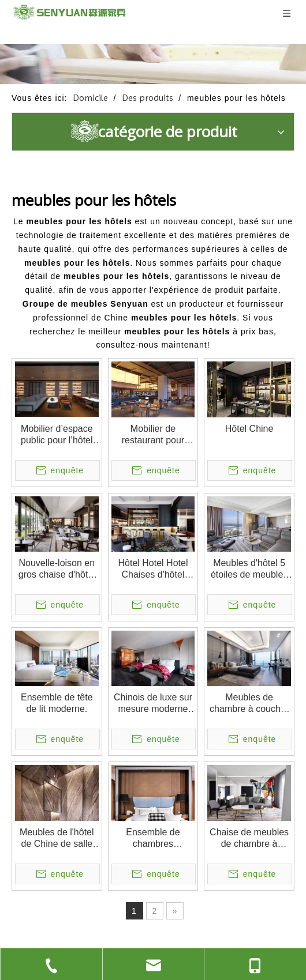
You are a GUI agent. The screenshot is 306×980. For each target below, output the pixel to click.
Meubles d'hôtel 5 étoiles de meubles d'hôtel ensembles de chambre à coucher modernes (249, 569)
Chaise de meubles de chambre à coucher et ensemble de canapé (249, 838)
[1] (153, 64)
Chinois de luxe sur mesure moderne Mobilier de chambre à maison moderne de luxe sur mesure (153, 704)
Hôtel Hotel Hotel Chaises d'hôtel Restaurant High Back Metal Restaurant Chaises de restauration (153, 569)
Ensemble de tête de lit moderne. (57, 703)
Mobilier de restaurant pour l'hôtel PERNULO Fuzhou (153, 435)
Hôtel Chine (249, 429)
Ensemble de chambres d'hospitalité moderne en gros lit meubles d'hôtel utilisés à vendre (153, 838)
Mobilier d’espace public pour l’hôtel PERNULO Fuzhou (57, 435)
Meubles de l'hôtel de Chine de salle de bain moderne (57, 838)
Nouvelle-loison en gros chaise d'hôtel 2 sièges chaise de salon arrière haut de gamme (57, 569)
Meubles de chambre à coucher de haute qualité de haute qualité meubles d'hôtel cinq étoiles (249, 704)
